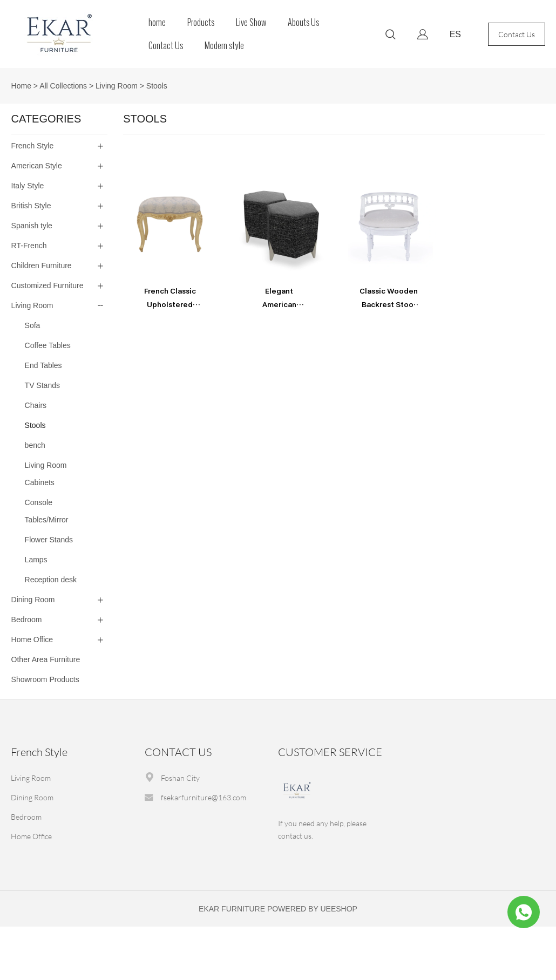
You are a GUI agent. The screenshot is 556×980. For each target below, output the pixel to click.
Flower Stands (49, 540)
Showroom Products (45, 679)
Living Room (117, 86)
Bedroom (27, 620)
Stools (157, 86)
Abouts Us (303, 22)
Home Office (32, 639)
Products (201, 22)
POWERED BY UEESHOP (312, 909)
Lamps (36, 560)
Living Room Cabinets (46, 474)
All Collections (63, 86)
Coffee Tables (48, 345)
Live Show (251, 22)
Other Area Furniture (46, 659)
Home (21, 86)
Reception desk (51, 580)
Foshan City (180, 778)
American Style (37, 166)
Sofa (33, 325)
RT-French (29, 246)
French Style (33, 146)
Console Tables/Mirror (47, 511)
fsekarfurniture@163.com (204, 797)
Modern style (224, 46)
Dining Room (33, 600)
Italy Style (28, 186)
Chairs (36, 405)
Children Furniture (42, 266)
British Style (31, 206)
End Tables (43, 365)
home (157, 22)
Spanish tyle (32, 226)
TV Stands (42, 385)
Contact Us (166, 46)
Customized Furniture (48, 285)
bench (35, 445)
